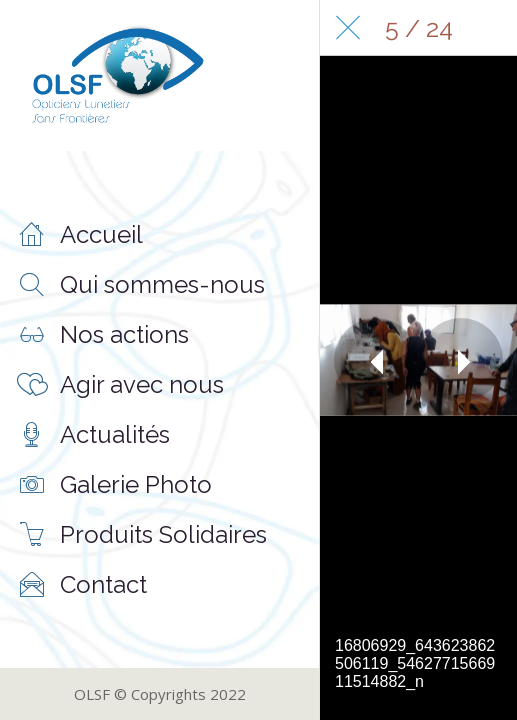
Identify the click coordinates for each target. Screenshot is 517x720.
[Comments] (489, 28)
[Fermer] (348, 28)
